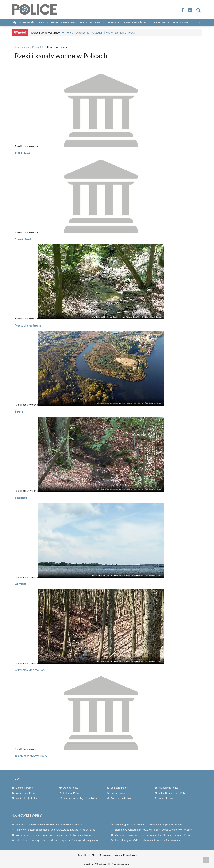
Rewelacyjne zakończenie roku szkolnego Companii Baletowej (148, 824)
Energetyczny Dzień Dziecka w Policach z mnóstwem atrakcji (49, 824)
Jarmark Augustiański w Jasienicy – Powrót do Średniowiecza (148, 840)
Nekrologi (114, 22)
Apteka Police (71, 788)
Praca (83, 22)
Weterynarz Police (26, 793)
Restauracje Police (121, 798)
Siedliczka (21, 498)
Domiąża (21, 584)
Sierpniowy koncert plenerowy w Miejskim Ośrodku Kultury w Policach (153, 830)
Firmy (55, 22)
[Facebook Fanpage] (182, 10)
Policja (43, 22)
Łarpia (19, 412)
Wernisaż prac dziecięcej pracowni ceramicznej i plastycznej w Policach (54, 835)
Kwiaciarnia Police (168, 788)
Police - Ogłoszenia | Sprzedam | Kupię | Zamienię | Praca (100, 32)
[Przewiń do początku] (206, 860)
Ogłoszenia (69, 22)
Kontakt (82, 855)
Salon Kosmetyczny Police (173, 793)
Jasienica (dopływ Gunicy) (31, 756)
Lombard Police (119, 788)
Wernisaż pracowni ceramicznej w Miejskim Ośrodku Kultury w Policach (154, 835)
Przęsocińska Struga (28, 325)
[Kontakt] (190, 10)
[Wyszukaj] (198, 10)
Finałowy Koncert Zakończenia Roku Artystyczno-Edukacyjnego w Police (55, 830)
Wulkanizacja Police (26, 798)
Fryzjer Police (118, 793)
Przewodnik (181, 22)
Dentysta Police (24, 788)
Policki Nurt (22, 153)
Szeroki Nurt (23, 239)
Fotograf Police (71, 793)
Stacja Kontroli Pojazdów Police (80, 798)
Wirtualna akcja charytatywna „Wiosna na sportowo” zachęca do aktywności (57, 840)
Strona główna (22, 47)
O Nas (93, 855)
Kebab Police (166, 798)
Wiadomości (27, 22)
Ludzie (196, 22)
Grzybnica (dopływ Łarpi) (31, 670)
